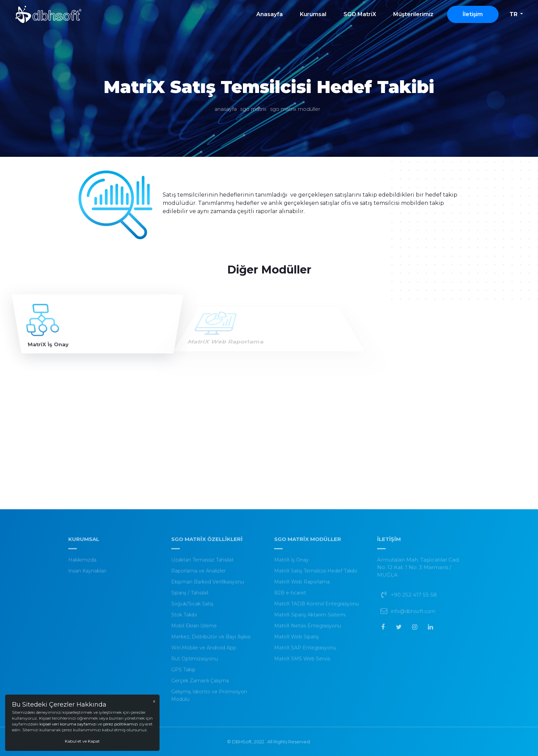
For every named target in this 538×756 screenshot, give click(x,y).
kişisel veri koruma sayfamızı (68, 724)
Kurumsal (313, 14)
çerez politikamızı (120, 724)
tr (513, 14)
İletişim (473, 14)
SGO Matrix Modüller (295, 109)
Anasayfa (270, 14)
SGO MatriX (360, 14)
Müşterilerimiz (413, 14)
